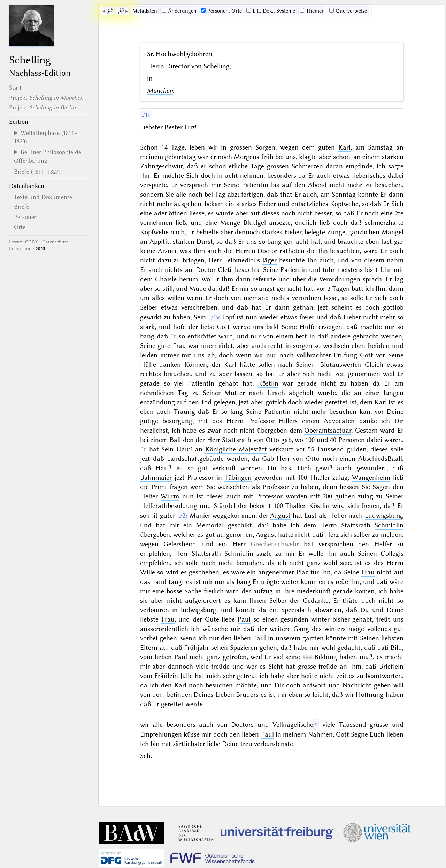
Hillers (288, 421)
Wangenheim (371, 477)
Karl (344, 147)
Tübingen (238, 477)
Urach (278, 393)
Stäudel (225, 506)
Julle (186, 676)
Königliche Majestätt (236, 449)
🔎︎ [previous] (109, 11)
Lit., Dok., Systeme (271, 11)
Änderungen (179, 11)
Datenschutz (55, 242)
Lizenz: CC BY (24, 242)
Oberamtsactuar (328, 430)
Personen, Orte (221, 11)
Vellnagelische (293, 725)
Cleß (225, 270)
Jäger (269, 260)
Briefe (22, 207)
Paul (244, 619)
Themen (312, 11)
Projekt (46, 98)
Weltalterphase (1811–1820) (46, 137)
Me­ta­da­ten (145, 11)
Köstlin (268, 383)
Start (15, 87)
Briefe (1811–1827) (37, 172)
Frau (179, 346)
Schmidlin (389, 525)
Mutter (235, 393)
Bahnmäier (156, 477)
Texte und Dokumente (43, 197)
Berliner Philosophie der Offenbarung (49, 156)
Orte (20, 227)
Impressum (20, 248)
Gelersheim (180, 544)
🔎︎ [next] (121, 11)
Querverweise (348, 11)
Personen (26, 217)
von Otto (266, 440)
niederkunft (314, 591)
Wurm (170, 496)
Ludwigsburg (383, 515)
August (280, 515)
